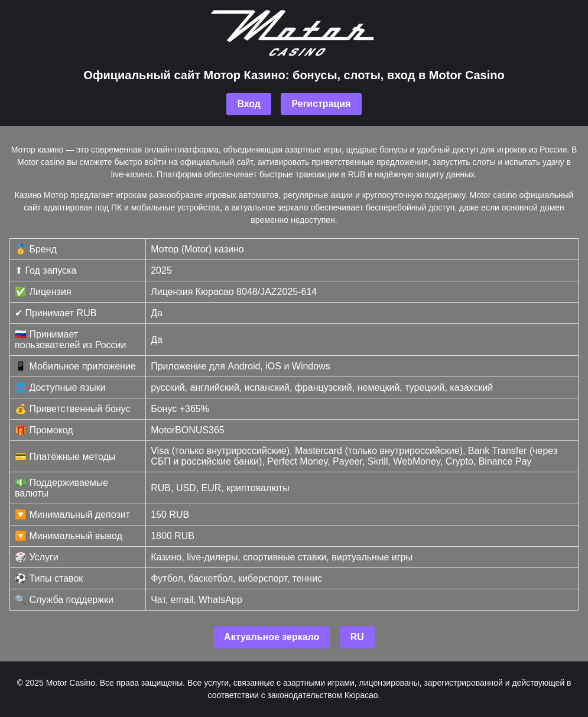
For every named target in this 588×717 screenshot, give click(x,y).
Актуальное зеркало (272, 637)
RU (357, 637)
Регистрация (321, 104)
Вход (249, 104)
